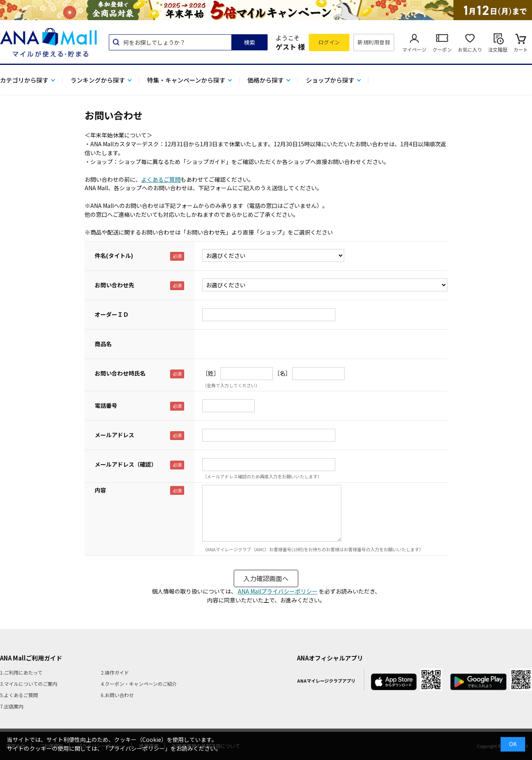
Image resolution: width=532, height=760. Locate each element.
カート (521, 49)
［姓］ (211, 373)
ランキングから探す (98, 80)
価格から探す (266, 80)
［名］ (283, 373)
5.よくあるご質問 (19, 695)
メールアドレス (114, 435)
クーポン (442, 49)
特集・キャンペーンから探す (186, 80)
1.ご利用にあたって (21, 672)
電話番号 (106, 405)
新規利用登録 (374, 42)
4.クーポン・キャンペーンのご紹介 (139, 684)
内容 (100, 490)
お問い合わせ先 (114, 285)
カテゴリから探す (24, 80)
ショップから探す (330, 80)
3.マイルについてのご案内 (29, 684)
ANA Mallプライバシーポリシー (278, 591)
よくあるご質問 (161, 179)
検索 (249, 42)
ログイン (329, 42)
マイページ (414, 49)
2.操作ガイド (115, 672)
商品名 (103, 344)
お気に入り (470, 49)
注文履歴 (498, 49)
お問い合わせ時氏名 (120, 373)
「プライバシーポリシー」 (137, 748)
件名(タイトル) (114, 255)
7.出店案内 (12, 706)
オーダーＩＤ (112, 314)
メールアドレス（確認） (126, 464)
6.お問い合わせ (117, 695)
